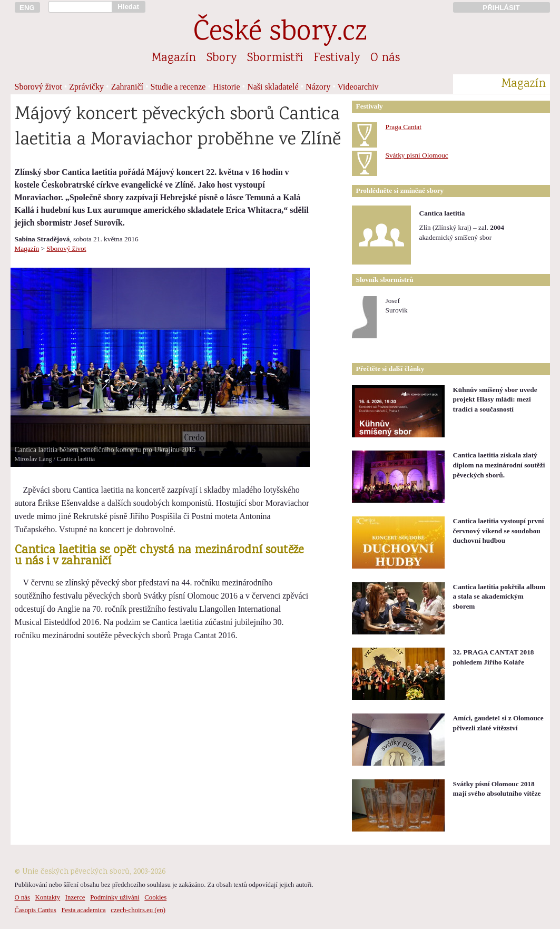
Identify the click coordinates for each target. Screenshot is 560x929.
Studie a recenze (178, 87)
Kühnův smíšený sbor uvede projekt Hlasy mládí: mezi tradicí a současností (495, 399)
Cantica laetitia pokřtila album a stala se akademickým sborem (499, 596)
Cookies (155, 897)
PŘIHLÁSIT (501, 8)
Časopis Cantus (36, 910)
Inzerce (75, 897)
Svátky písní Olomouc (417, 155)
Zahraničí (127, 87)
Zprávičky (86, 87)
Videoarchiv (358, 87)
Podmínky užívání (115, 897)
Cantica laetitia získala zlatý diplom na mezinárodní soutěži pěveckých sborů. (499, 465)
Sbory (222, 58)
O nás (385, 58)
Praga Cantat (404, 127)
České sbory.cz (280, 33)
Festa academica (83, 910)
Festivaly (337, 58)
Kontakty (48, 897)
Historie (227, 87)
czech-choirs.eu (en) (138, 910)
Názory (318, 87)
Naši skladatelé (273, 87)
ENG (27, 8)
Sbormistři (275, 58)
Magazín (174, 58)
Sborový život (38, 87)
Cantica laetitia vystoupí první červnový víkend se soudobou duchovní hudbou (499, 531)
